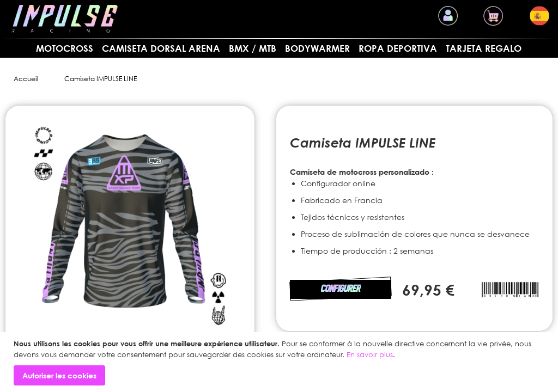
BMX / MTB (253, 48)
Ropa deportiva (398, 48)
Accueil (26, 79)
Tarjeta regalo (484, 48)
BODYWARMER (317, 48)
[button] (539, 16)
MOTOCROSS (65, 48)
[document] (280, 362)
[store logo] (64, 19)
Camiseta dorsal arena (161, 48)
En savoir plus (370, 354)
